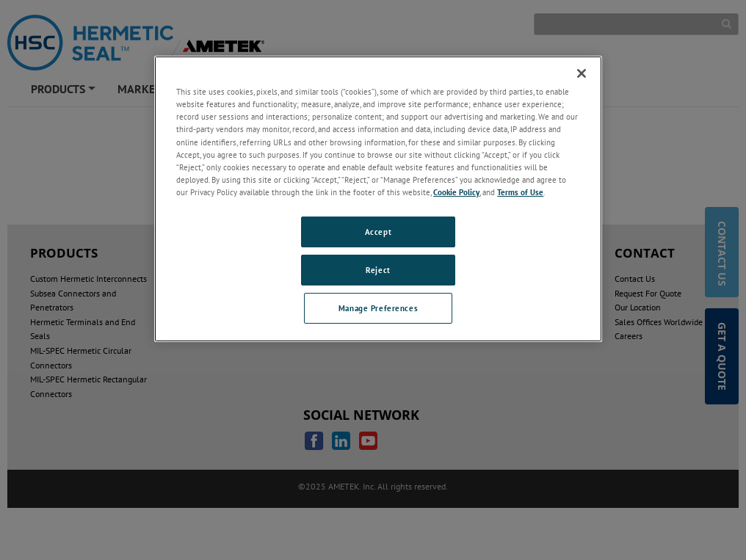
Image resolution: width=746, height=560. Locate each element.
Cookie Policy (456, 192)
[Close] (582, 73)
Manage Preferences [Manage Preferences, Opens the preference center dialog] (378, 308)
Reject (378, 270)
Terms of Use (520, 192)
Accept (378, 232)
